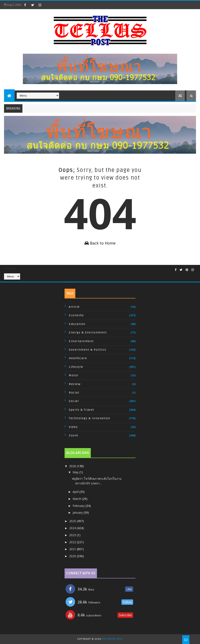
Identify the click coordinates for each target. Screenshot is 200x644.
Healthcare (78, 358)
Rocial (74, 393)
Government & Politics (88, 350)
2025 (73, 521)
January (78, 513)
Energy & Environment (88, 333)
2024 (73, 528)
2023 (73, 535)
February (79, 506)
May (76, 472)
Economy (76, 315)
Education (77, 324)
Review (75, 384)
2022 (73, 542)
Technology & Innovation (90, 418)
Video (73, 427)
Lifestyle (76, 367)
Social (74, 401)
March (77, 499)
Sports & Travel (81, 410)
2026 (73, 466)
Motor (74, 375)
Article (74, 307)
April (76, 492)
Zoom (73, 435)
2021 (73, 549)
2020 (73, 556)
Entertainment (81, 341)
